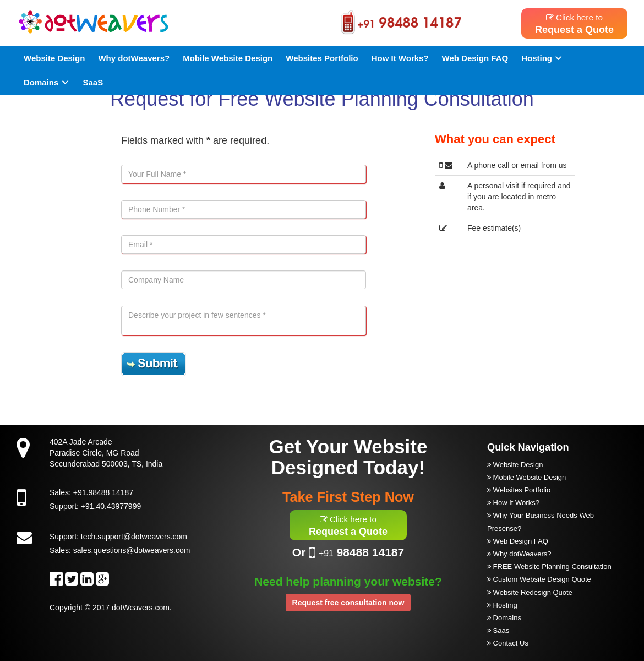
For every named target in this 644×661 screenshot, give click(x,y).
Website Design (54, 58)
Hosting (542, 58)
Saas (498, 630)
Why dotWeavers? (134, 58)
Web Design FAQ (475, 58)
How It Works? (400, 58)
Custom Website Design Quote (539, 579)
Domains (47, 82)
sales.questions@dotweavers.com (132, 550)
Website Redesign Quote (530, 592)
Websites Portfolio (322, 58)
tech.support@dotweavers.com (134, 537)
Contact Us (508, 643)
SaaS (93, 82)
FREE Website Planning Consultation (549, 567)
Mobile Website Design (228, 58)
